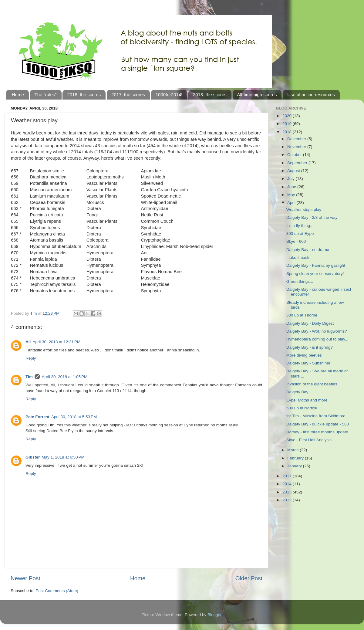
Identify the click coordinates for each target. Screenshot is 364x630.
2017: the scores (128, 95)
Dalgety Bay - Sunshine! (308, 363)
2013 (288, 492)
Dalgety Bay (297, 392)
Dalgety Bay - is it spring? (310, 347)
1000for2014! (169, 95)
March (293, 450)
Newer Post (25, 578)
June (292, 187)
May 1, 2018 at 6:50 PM (63, 457)
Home (18, 95)
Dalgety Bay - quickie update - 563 (318, 424)
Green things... (300, 281)
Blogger (214, 615)
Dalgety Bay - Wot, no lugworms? (317, 331)
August (294, 171)
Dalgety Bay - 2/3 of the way (312, 217)
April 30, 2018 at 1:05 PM (65, 377)
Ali (28, 342)
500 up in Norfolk (302, 408)
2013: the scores (210, 95)
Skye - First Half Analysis (309, 440)
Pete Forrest (37, 417)
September (298, 163)
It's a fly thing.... (300, 226)
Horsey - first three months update (317, 432)
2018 (288, 132)
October (295, 155)
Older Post (249, 578)
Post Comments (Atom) (57, 591)
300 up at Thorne (302, 315)
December (297, 139)
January (295, 466)
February (296, 458)
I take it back (298, 257)
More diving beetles (304, 355)
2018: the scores (84, 95)
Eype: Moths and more (307, 400)
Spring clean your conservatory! (315, 274)
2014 (288, 484)
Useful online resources (311, 95)
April (292, 203)
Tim (29, 377)
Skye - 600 (296, 241)
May (292, 195)
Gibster (33, 457)
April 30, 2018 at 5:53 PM (74, 417)
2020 (288, 116)
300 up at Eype (300, 234)
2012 (288, 500)
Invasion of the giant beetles (312, 384)
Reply (31, 358)
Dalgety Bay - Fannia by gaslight (316, 265)
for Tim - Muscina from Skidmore (316, 416)
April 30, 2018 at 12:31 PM (56, 342)
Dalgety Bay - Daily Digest (310, 323)
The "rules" (46, 95)
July (292, 179)
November (297, 147)
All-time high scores (257, 95)
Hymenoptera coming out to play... (317, 339)
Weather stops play (304, 210)
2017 (288, 476)
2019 (288, 124)
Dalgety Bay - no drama (308, 250)
